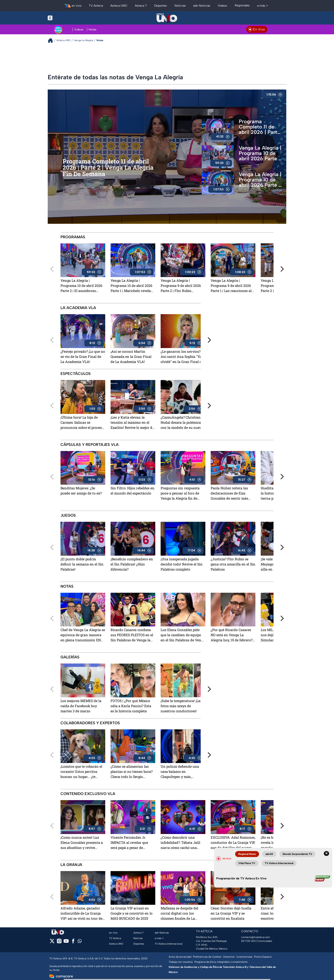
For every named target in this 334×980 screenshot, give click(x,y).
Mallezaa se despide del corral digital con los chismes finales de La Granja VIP (179, 914)
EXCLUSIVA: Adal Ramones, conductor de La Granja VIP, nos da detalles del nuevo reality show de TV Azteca (233, 843)
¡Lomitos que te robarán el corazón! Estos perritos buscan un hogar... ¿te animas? (81, 772)
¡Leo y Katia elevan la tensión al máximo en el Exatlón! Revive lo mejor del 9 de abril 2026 (133, 423)
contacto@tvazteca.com (256, 937)
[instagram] (59, 942)
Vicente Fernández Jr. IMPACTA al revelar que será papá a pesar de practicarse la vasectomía (131, 843)
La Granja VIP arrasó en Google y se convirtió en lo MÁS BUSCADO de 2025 (132, 913)
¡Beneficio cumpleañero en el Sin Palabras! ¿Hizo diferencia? (132, 564)
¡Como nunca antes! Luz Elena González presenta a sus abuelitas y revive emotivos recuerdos (82, 843)
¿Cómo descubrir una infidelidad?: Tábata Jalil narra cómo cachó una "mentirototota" (180, 843)
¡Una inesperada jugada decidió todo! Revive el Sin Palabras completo (182, 564)
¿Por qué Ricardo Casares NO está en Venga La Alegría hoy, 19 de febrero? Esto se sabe (232, 635)
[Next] (282, 269)
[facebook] (73, 942)
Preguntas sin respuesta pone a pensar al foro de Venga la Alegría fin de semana (180, 494)
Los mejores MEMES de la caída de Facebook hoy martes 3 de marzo (81, 706)
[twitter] (52, 942)
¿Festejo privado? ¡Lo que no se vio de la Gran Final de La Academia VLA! (83, 356)
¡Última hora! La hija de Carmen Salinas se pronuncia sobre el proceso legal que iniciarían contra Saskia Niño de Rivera (82, 423)
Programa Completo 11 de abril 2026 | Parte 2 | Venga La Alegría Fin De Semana (108, 168)
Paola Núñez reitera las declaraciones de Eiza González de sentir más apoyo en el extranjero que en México (232, 494)
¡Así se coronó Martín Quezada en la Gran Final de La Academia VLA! (131, 356)
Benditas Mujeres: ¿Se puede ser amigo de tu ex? (81, 491)
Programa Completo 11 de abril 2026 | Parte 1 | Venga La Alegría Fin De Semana (259, 127)
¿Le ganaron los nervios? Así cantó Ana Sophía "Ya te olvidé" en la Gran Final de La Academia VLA (183, 357)
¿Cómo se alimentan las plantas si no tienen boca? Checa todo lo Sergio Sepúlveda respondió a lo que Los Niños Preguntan (132, 772)
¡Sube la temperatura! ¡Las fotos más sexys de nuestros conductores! (181, 706)
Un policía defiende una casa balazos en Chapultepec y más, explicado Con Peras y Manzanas (180, 772)
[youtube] (66, 942)
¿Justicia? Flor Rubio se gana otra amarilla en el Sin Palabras (233, 564)
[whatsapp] (80, 942)
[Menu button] (65, 18)
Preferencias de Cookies (207, 957)
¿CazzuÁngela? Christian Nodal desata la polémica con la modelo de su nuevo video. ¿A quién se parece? (182, 423)
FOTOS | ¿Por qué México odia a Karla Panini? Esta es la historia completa (131, 706)
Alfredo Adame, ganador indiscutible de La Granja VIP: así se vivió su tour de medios (81, 914)
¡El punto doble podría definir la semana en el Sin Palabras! (82, 564)
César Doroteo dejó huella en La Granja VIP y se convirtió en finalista (231, 913)
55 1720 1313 (248, 941)
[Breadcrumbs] (52, 40)
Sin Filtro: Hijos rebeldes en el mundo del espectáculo (132, 491)
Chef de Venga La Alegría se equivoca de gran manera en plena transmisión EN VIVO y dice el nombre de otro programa (83, 635)
